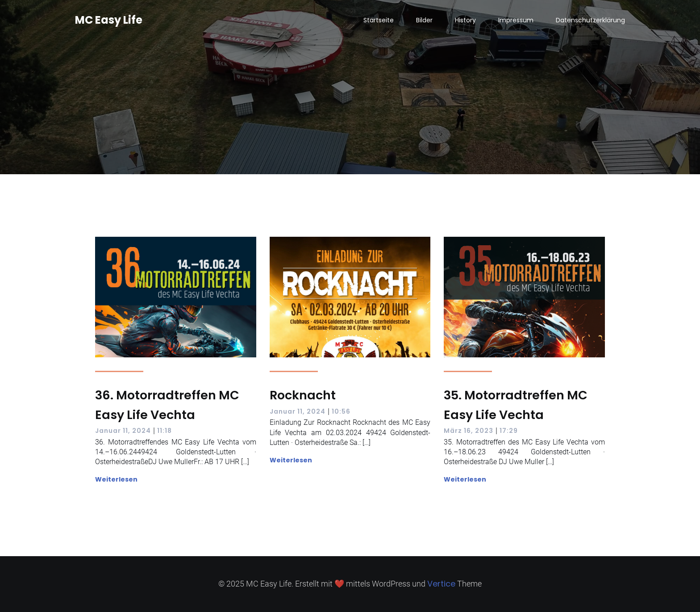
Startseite (379, 20)
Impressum (516, 20)
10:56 (341, 411)
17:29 (509, 431)
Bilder (424, 20)
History (465, 20)
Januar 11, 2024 (123, 431)
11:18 (165, 431)
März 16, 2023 (469, 431)
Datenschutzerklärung (590, 20)
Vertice (441, 584)
